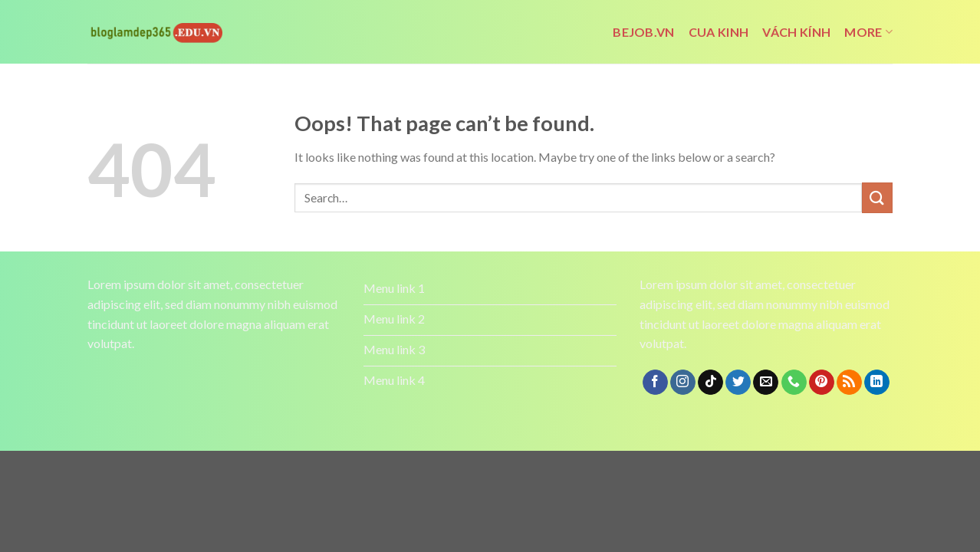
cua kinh (719, 32)
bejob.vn (644, 32)
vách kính (796, 32)
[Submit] (877, 197)
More (868, 32)
